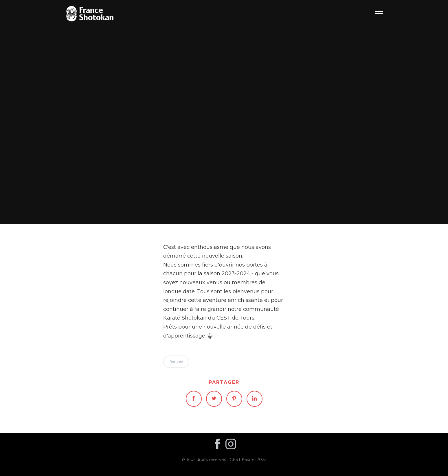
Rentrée (224, 112)
